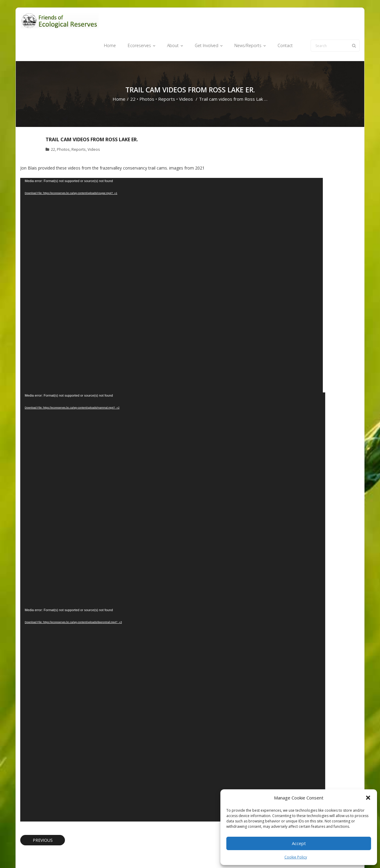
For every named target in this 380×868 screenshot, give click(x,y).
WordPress (106, 854)
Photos (147, 76)
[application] (172, 262)
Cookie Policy (296, 857)
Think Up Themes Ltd (56, 854)
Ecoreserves (178, 854)
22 (133, 76)
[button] (368, 798)
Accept (299, 843)
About (200, 854)
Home (119, 76)
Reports (167, 76)
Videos (186, 76)
